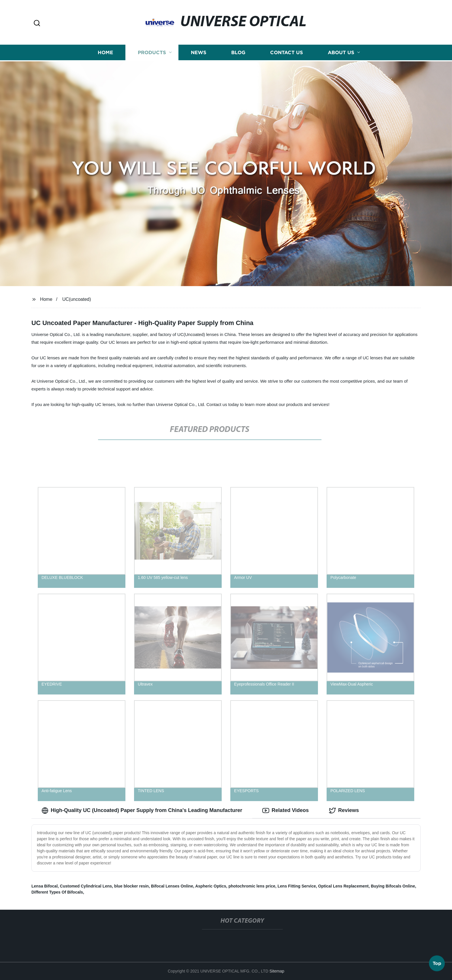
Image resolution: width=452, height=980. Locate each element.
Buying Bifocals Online (393, 886)
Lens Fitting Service (297, 886)
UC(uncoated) (77, 299)
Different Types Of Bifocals (57, 892)
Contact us (287, 52)
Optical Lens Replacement (343, 886)
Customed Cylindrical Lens (86, 886)
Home (105, 52)
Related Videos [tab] (286, 811)
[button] (37, 23)
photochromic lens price (252, 886)
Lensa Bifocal (45, 886)
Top (437, 964)
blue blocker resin (131, 886)
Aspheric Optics (211, 886)
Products (152, 52)
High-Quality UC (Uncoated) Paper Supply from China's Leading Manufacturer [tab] (142, 811)
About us (341, 52)
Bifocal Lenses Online (172, 886)
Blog (238, 52)
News (199, 52)
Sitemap (277, 971)
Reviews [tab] (344, 811)
